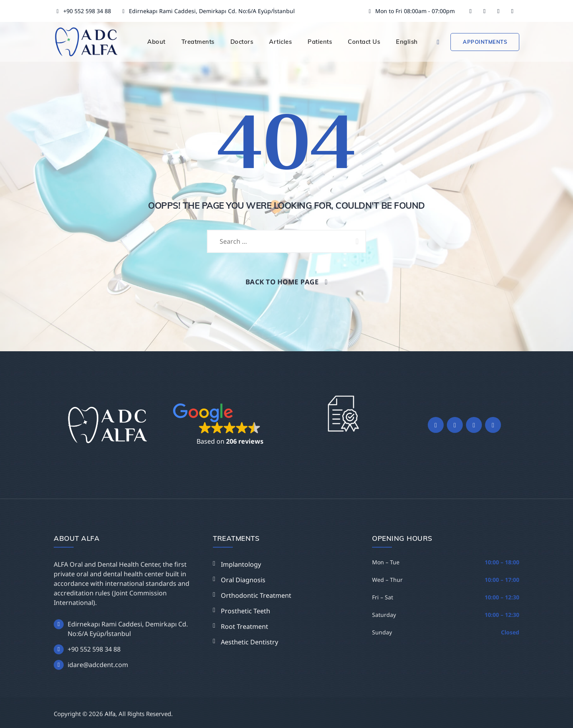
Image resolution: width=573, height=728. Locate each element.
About (156, 42)
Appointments (485, 42)
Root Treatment (245, 626)
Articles (280, 42)
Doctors (242, 42)
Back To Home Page (282, 282)
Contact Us (364, 42)
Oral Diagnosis (243, 580)
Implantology (241, 564)
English (407, 42)
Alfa (110, 714)
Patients (320, 42)
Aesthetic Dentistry (249, 642)
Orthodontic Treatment (256, 595)
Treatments (198, 42)
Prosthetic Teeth (246, 611)
